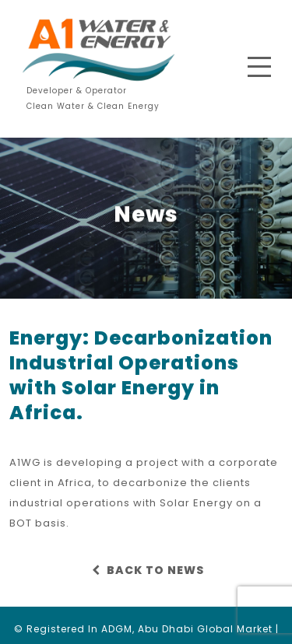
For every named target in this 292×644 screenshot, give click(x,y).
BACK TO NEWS (146, 570)
